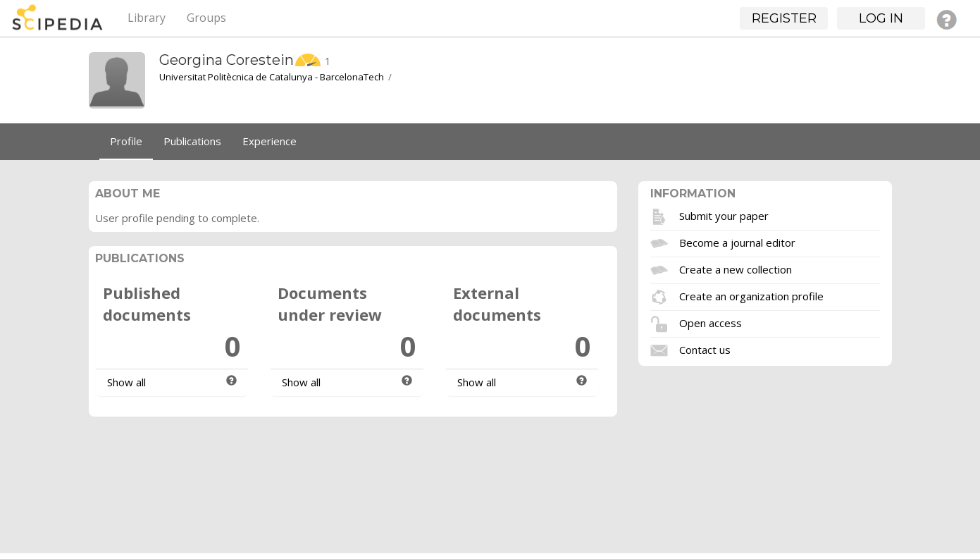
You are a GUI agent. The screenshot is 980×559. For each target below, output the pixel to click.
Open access (711, 322)
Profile (126, 141)
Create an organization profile (751, 295)
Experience (269, 141)
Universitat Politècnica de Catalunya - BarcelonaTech (272, 77)
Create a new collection (736, 269)
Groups (206, 18)
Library (147, 18)
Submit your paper (724, 215)
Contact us (705, 349)
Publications (192, 141)
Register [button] (784, 18)
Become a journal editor (737, 242)
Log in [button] (881, 18)
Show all (126, 382)
